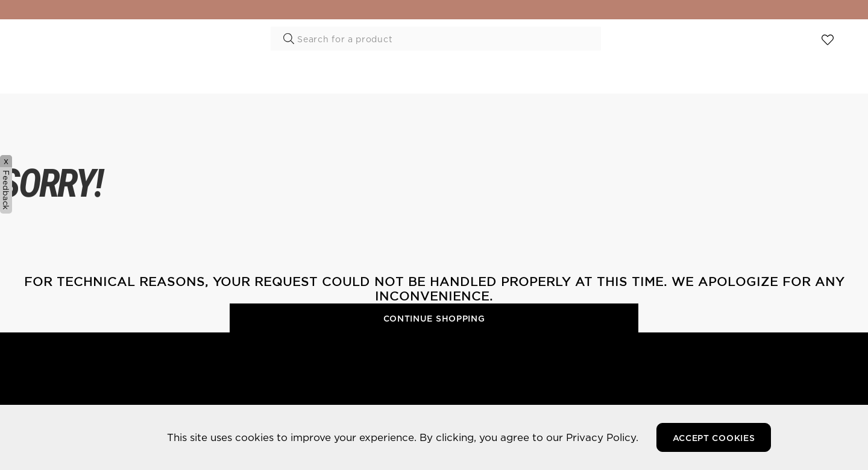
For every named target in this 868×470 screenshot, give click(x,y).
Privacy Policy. (602, 437)
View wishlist (828, 41)
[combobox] (436, 39)
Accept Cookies (714, 438)
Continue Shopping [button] (434, 319)
